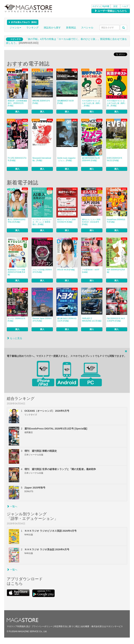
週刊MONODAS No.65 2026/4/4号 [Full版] (91, 159)
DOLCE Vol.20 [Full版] (66, 270)
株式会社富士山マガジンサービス (107, 626)
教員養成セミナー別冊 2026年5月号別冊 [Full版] (16, 272)
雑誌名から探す (52, 28)
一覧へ (12, 506)
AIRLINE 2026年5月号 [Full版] (41, 102)
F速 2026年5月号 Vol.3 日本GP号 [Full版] (116, 320)
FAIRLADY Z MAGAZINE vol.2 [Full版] (92, 320)
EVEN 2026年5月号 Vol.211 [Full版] (115, 159)
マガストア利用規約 (16, 626)
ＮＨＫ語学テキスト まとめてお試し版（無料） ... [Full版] (92, 103)
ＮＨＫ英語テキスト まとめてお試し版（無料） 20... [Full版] (117, 103)
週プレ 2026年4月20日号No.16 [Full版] (17, 221)
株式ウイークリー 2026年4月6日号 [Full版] (66, 221)
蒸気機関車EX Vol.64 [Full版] (65, 102)
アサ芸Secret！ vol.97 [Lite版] (91, 271)
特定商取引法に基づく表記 (67, 626)
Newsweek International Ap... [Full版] (42, 159)
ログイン (97, 6)
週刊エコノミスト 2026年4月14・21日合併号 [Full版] (91, 222)
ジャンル (15, 28)
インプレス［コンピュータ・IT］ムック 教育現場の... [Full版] (42, 222)
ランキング (32, 28)
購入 (17, 112)
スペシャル (87, 28)
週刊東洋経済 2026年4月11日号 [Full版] (67, 320)
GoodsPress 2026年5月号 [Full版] (116, 221)
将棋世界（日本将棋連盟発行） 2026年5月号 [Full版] (17, 103)
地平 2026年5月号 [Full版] (116, 271)
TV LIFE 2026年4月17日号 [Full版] (17, 159)
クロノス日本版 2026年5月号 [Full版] (42, 271)
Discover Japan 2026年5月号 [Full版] (42, 320)
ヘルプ (125, 6)
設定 (116, 6)
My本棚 (106, 6)
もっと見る (14, 338)
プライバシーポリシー (42, 626)
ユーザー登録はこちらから (111, 11)
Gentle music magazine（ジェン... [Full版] (66, 159)
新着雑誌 (71, 28)
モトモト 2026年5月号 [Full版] (16, 320)
